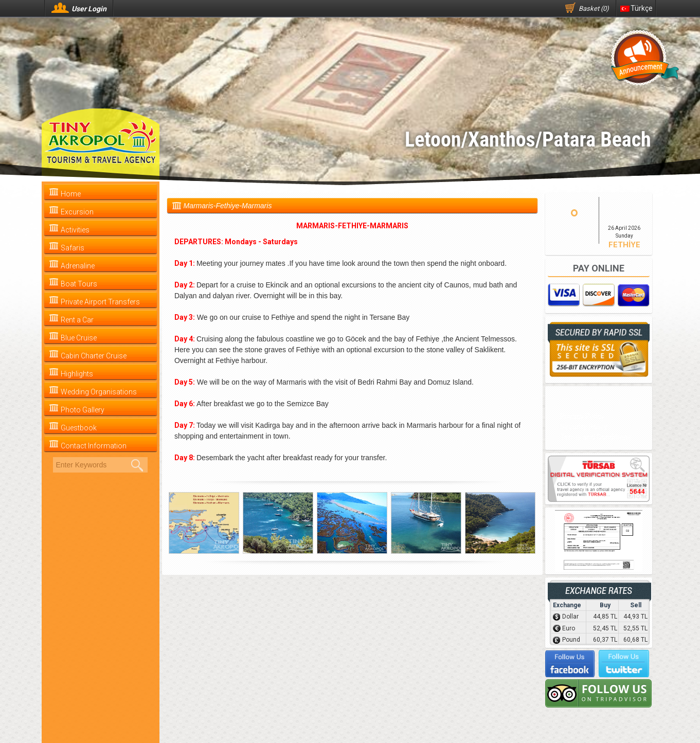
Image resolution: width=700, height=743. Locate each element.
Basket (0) (594, 8)
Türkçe (636, 8)
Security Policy (584, 427)
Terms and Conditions (596, 437)
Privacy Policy (582, 416)
